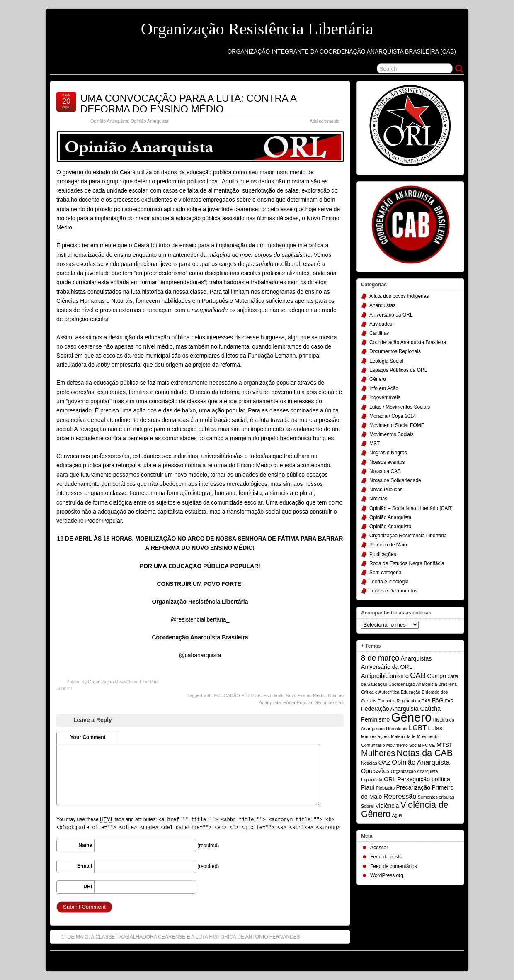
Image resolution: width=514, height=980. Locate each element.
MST (375, 444)
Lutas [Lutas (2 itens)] (435, 728)
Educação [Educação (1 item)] (411, 692)
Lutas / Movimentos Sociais (400, 407)
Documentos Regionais (395, 351)
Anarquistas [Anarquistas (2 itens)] (416, 658)
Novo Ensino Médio (306, 695)
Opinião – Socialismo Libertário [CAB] (411, 508)
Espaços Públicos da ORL (398, 370)
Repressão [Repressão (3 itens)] (400, 796)
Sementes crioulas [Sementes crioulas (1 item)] (436, 797)
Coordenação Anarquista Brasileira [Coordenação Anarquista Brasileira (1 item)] (423, 684)
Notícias (378, 499)
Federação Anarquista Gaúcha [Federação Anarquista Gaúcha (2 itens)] (401, 709)
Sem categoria (385, 573)
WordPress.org (387, 875)
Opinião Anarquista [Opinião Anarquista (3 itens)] (421, 762)
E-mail (85, 866)
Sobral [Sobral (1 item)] (367, 806)
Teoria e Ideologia (389, 582)
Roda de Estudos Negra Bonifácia (407, 563)
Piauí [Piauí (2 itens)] (368, 787)
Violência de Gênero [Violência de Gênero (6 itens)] (405, 809)
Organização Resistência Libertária (257, 29)
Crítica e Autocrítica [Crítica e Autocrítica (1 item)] (380, 692)
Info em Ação (384, 388)
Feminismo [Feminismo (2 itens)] (375, 719)
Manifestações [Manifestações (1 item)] (375, 736)
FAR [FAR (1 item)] (449, 701)
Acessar (379, 848)
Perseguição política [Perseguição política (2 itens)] (423, 779)
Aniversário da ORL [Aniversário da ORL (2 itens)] (387, 667)
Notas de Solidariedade (395, 480)
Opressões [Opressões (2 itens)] (375, 771)
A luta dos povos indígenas (399, 296)
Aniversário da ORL (391, 315)
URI (88, 887)
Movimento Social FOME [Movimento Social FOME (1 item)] (411, 745)
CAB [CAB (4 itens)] (418, 675)
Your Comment (88, 737)
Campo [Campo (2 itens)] (436, 676)
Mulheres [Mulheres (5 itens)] (378, 753)
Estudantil (273, 695)
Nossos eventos (387, 462)
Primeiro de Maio (388, 545)
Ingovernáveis (385, 397)
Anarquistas (382, 305)
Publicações (383, 554)
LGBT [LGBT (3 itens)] (418, 728)
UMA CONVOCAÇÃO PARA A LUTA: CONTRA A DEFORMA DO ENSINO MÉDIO (188, 104)
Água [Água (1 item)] (397, 815)
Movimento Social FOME (397, 425)
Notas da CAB (385, 471)
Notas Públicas (386, 490)
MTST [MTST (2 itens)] (445, 745)
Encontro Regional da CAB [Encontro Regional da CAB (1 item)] (404, 701)
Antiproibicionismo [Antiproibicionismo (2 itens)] (385, 676)
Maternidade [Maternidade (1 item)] (403, 736)
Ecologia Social (386, 361)
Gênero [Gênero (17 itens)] (412, 717)
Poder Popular (298, 702)
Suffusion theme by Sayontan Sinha (427, 959)
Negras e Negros (388, 453)
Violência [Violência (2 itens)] (387, 806)
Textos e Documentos (393, 591)
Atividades (381, 324)
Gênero (378, 379)
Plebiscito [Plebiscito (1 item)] (385, 788)
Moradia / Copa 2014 (393, 416)
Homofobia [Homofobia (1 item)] (397, 729)
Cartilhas (379, 333)
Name (85, 845)
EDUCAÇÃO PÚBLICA (238, 695)
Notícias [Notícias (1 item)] (369, 763)
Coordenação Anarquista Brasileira (408, 342)
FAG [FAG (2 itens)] (438, 700)
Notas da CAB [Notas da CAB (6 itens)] (425, 753)
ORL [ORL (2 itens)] (390, 779)
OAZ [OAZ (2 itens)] (384, 763)
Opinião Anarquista (109, 121)
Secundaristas (329, 702)
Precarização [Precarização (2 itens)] (413, 787)
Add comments (325, 121)
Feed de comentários (394, 866)
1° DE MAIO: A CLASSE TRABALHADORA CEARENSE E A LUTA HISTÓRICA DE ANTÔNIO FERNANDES (177, 936)
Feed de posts (386, 857)
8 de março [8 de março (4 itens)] (380, 658)
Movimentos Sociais (392, 434)
